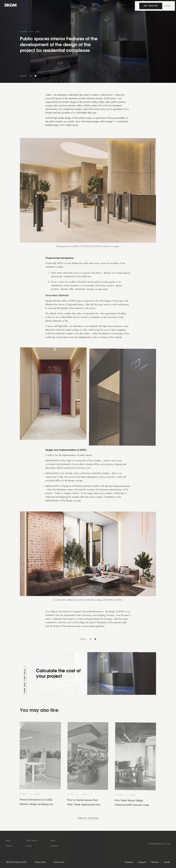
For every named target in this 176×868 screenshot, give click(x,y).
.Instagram (142, 862)
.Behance (155, 862)
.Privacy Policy (40, 862)
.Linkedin (167, 862)
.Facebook (129, 862)
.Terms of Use (59, 862)
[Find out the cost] (88, 687)
